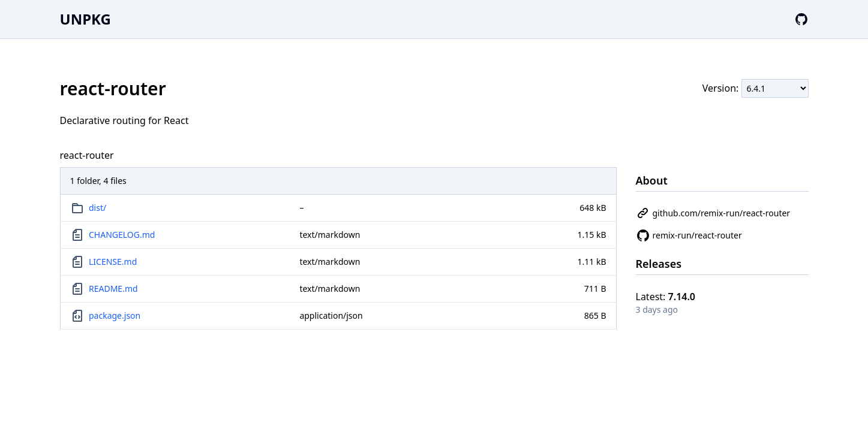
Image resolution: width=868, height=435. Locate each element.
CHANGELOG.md (122, 235)
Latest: (666, 297)
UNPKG (85, 19)
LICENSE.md (113, 262)
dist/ (97, 208)
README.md (113, 289)
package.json (115, 315)
